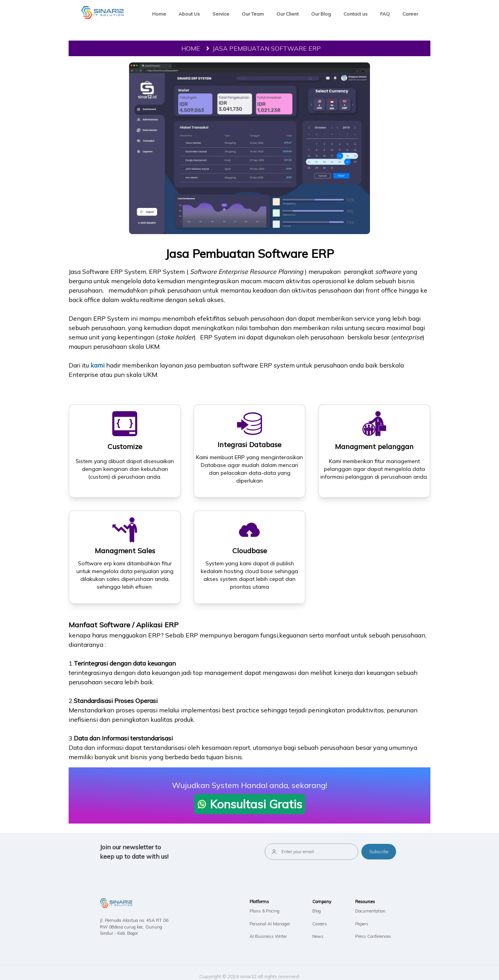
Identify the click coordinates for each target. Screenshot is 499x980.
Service (221, 14)
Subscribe (379, 852)
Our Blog (321, 14)
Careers (320, 924)
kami (98, 365)
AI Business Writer (268, 936)
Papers (362, 924)
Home (159, 14)
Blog (317, 911)
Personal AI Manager (270, 924)
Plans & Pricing (265, 911)
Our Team (253, 14)
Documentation (370, 911)
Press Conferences (373, 936)
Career (410, 14)
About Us (189, 14)
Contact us (356, 14)
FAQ (385, 14)
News (318, 936)
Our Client (288, 14)
